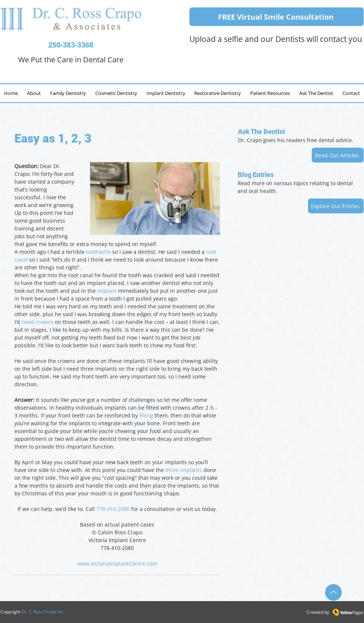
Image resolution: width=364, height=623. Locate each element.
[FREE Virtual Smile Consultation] (277, 17)
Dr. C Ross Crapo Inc (42, 612)
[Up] (333, 592)
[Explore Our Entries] (336, 206)
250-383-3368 (71, 45)
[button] (316, 93)
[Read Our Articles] (338, 155)
